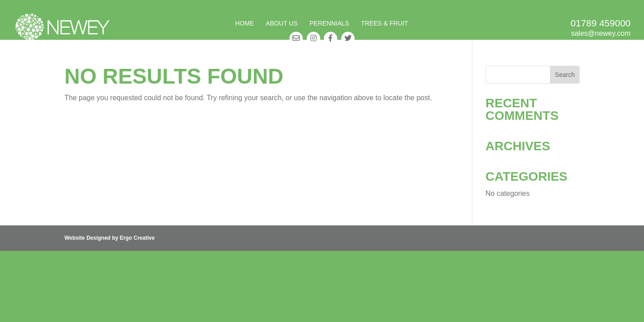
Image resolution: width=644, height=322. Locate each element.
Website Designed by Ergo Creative (110, 238)
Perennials (329, 23)
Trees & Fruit (384, 23)
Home (245, 23)
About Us (282, 23)
